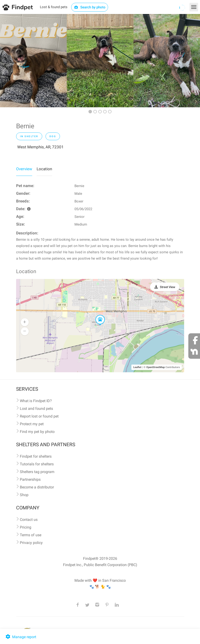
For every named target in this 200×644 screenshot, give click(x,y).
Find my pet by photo (37, 432)
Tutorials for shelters (37, 464)
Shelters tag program (37, 472)
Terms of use (31, 535)
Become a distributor (37, 487)
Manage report (20, 637)
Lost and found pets (36, 409)
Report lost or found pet (39, 416)
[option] (33, 61)
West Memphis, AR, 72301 (40, 147)
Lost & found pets (54, 7)
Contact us (29, 520)
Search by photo (90, 7)
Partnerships (30, 479)
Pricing (26, 527)
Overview (24, 169)
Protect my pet (32, 424)
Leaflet (137, 367)
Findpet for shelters (36, 456)
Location (44, 169)
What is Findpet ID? (36, 401)
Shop (24, 495)
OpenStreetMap (156, 367)
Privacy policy (31, 543)
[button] (97, 315)
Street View (168, 287)
